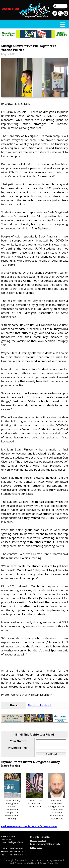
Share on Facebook (40, 705)
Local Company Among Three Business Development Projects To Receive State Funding (12, 797)
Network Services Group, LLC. (45, 863)
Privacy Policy (37, 847)
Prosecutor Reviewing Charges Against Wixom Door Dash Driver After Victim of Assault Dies (57, 797)
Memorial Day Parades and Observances (35, 791)
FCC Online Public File (40, 837)
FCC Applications (38, 840)
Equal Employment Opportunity (45, 844)
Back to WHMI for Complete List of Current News (29, 826)
